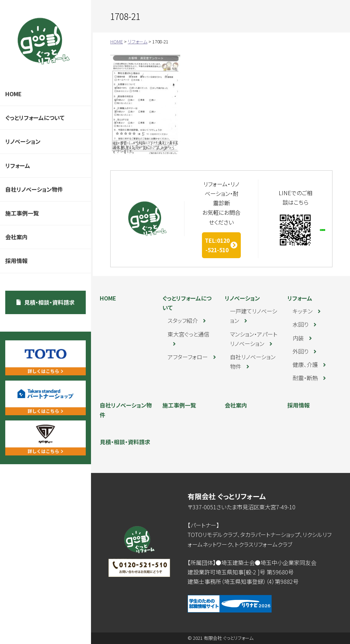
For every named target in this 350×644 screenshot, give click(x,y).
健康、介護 (305, 365)
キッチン (303, 311)
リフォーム (18, 165)
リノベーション (23, 141)
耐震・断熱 (305, 378)
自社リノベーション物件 (34, 189)
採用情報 (16, 261)
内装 (298, 338)
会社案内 (16, 237)
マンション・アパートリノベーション (254, 339)
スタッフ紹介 (183, 320)
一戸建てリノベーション (254, 316)
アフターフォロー (188, 357)
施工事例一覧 (22, 213)
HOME (13, 94)
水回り (300, 324)
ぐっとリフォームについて (35, 118)
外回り (300, 351)
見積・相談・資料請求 (49, 302)
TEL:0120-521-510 (217, 245)
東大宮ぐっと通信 (188, 334)
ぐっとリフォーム (44, 41)
